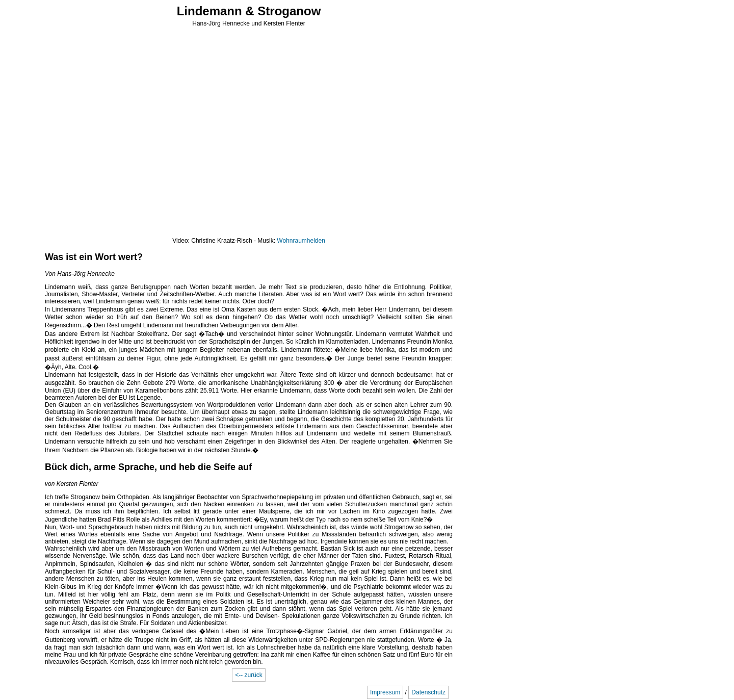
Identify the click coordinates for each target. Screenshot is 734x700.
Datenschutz (428, 692)
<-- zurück (249, 675)
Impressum (385, 692)
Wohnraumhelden (301, 241)
